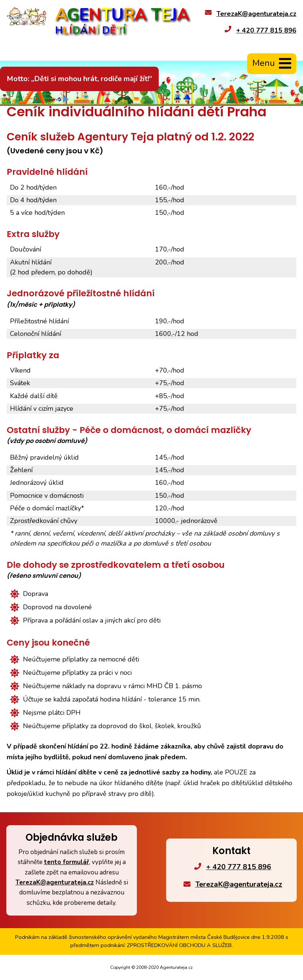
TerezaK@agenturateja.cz (256, 14)
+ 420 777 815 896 (266, 30)
